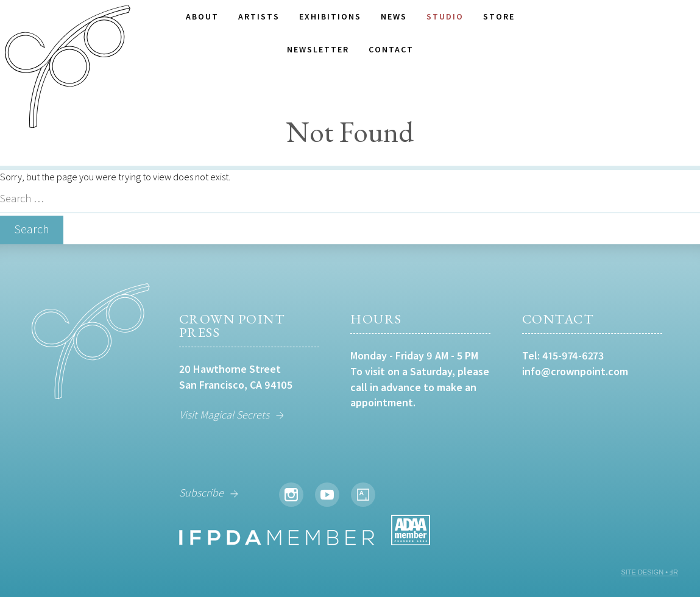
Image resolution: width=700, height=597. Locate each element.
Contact (391, 49)
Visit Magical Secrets (224, 415)
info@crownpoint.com (575, 371)
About (202, 16)
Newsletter (318, 49)
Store (499, 16)
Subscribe (201, 493)
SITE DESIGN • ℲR (649, 572)
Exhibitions (330, 16)
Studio (445, 16)
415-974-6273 (573, 355)
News (394, 16)
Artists (259, 16)
